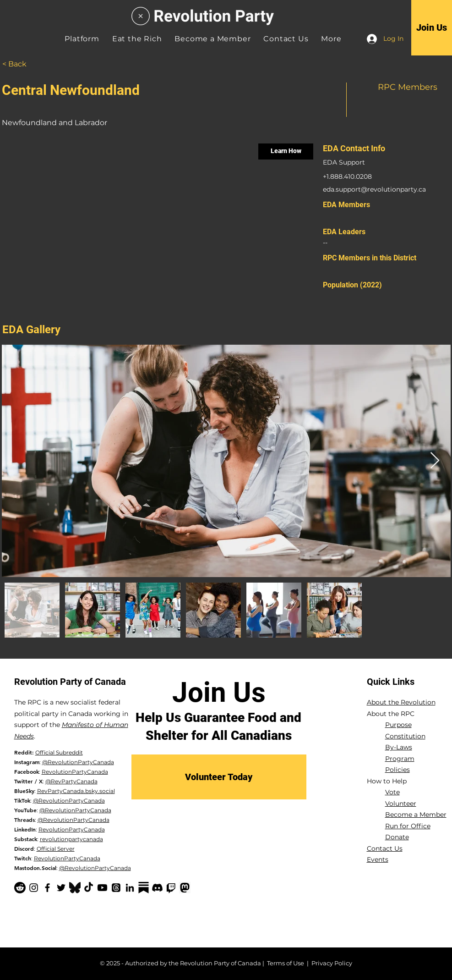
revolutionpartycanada (71, 839)
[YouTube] (102, 888)
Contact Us (385, 848)
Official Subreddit (59, 752)
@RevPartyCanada (71, 781)
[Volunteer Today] (219, 777)
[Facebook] (47, 888)
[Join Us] (432, 28)
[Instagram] (34, 888)
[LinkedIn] (130, 888)
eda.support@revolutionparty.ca (374, 189)
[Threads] (116, 888)
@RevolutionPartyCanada (78, 762)
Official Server (56, 849)
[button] (331, 39)
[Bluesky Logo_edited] (75, 888)
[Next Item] (435, 461)
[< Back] (25, 64)
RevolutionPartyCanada (75, 772)
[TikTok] (89, 888)
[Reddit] (20, 888)
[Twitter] (61, 888)
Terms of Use (286, 963)
